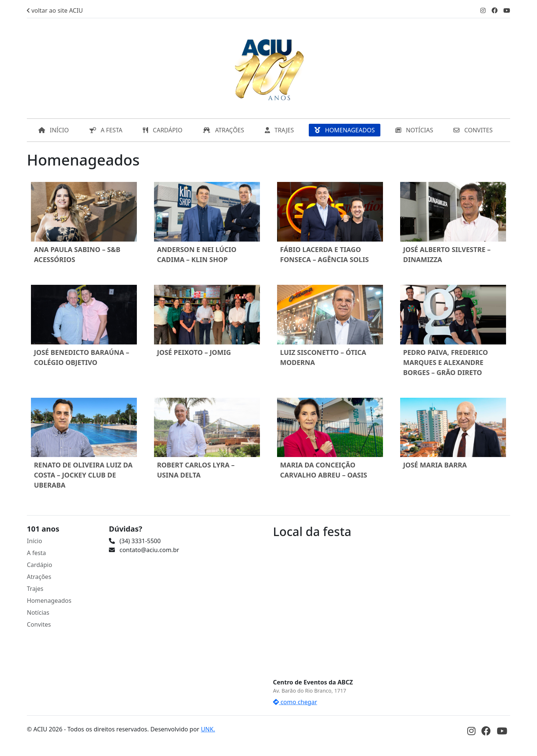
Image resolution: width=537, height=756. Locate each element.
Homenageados (49, 601)
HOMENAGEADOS (345, 130)
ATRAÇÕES (223, 130)
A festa (36, 553)
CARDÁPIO (163, 130)
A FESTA (106, 130)
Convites (39, 624)
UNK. (208, 729)
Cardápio (40, 565)
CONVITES (473, 130)
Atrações (39, 577)
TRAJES (279, 130)
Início (34, 541)
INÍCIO (54, 130)
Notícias (38, 612)
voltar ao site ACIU (55, 10)
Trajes (35, 589)
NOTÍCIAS (414, 130)
